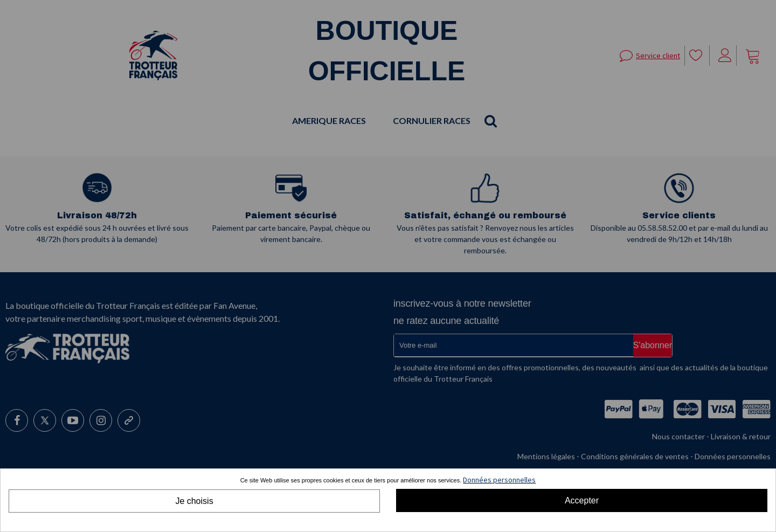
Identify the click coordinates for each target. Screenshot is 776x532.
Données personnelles (499, 480)
